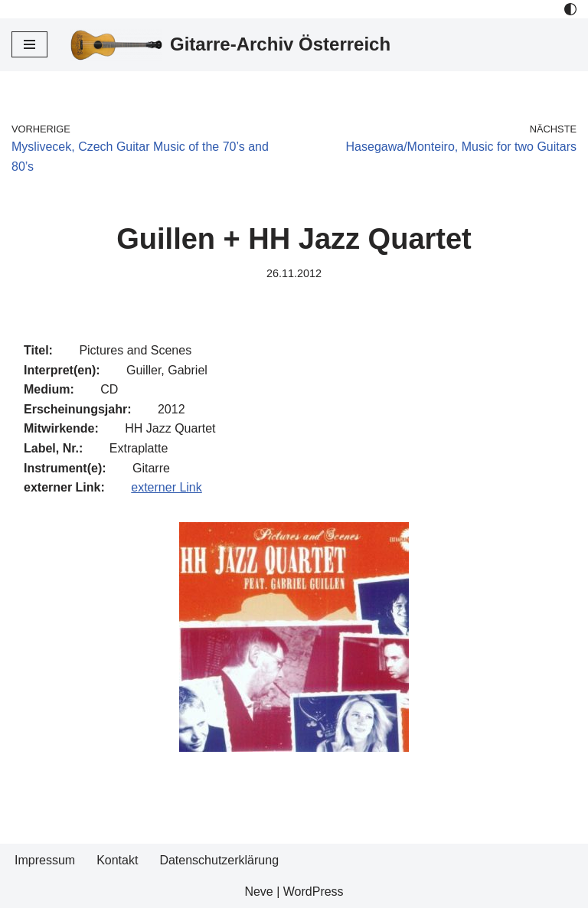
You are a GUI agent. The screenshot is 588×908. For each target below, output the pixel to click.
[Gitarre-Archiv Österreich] (230, 45)
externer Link (167, 487)
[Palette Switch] (570, 9)
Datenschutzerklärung (219, 860)
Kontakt (117, 860)
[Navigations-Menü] (29, 44)
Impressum (45, 860)
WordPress (314, 892)
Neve (258, 892)
